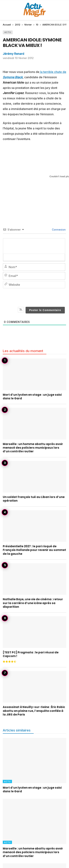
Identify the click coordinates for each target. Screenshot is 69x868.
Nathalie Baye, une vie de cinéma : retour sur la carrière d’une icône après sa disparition (33, 603)
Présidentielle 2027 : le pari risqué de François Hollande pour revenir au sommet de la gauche (34, 550)
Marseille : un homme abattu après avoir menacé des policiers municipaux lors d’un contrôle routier (33, 448)
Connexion (58, 230)
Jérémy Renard (13, 54)
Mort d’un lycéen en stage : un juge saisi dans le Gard (32, 397)
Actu (8, 32)
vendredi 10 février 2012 (18, 58)
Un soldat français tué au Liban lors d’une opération (34, 499)
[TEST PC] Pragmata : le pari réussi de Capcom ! (31, 654)
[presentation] (40, 297)
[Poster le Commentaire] (45, 310)
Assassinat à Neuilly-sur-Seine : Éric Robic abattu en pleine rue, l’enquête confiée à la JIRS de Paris (34, 711)
